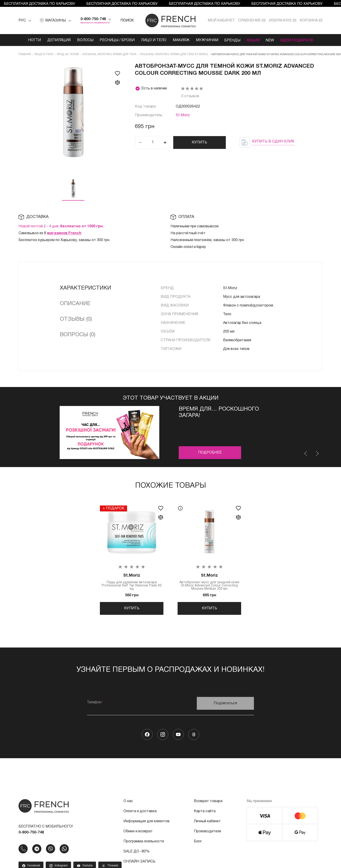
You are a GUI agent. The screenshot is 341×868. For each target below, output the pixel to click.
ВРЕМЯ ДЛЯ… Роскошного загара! (219, 412)
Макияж (181, 40)
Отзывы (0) (76, 319)
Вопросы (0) (78, 335)
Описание (75, 304)
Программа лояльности (144, 843)
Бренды (233, 40)
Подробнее (210, 452)
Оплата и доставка (140, 813)
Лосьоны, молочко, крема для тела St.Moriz (174, 54)
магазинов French (64, 233)
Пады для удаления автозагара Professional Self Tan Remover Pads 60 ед (132, 582)
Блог (198, 843)
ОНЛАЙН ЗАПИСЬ (139, 863)
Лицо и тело (153, 40)
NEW (272, 40)
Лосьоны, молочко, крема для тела (109, 54)
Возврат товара (208, 803)
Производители (207, 833)
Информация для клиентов (147, 823)
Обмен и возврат (138, 833)
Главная (25, 54)
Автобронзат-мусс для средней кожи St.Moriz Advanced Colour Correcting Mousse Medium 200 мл (209, 582)
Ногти (32, 40)
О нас (128, 803)
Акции (255, 40)
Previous (306, 453)
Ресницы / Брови (116, 40)
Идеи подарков (300, 40)
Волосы (83, 40)
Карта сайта (205, 813)
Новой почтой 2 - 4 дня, (61, 226)
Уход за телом (68, 54)
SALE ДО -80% (136, 853)
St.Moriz (183, 115)
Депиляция (56, 40)
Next (317, 453)
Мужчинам (207, 40)
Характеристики (85, 288)
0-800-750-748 (93, 19)
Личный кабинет (207, 823)
